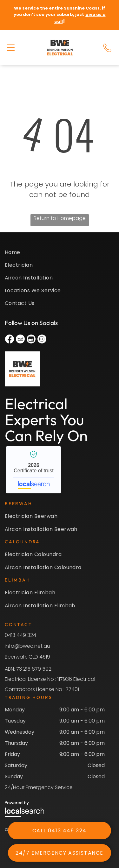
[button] (11, 48)
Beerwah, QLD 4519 (27, 657)
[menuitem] (60, 255)
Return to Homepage (60, 218)
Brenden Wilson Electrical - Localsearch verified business (33, 470)
